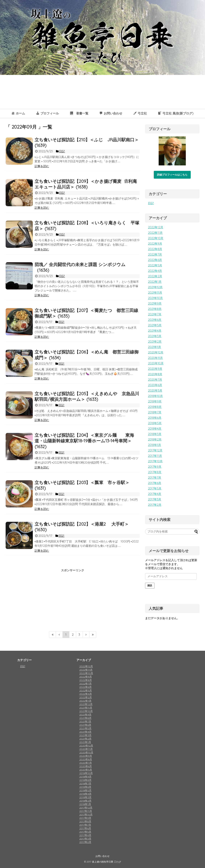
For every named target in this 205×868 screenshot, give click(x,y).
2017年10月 (155, 461)
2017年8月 (155, 472)
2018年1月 (154, 445)
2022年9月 (155, 244)
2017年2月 (155, 505)
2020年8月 (155, 374)
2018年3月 (155, 434)
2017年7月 (155, 478)
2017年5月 (155, 488)
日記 (151, 203)
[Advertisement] (36, 598)
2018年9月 (155, 401)
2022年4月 (155, 271)
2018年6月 (155, 418)
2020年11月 (155, 358)
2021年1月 (154, 347)
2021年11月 (155, 293)
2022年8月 (155, 249)
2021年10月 (155, 298)
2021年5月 (155, 325)
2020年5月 (155, 390)
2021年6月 (155, 320)
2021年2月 (155, 342)
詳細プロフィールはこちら (172, 175)
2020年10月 (156, 363)
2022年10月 (156, 238)
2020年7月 (155, 380)
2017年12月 (155, 450)
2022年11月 (155, 233)
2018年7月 (155, 412)
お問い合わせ (102, 856)
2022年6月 (155, 260)
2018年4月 (155, 429)
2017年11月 (155, 456)
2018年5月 (155, 423)
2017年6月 (155, 483)
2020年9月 (155, 369)
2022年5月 (155, 265)
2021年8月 (155, 309)
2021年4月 (155, 331)
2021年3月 (155, 336)
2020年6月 (155, 385)
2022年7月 (155, 254)
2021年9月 (155, 303)
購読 (150, 586)
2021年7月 (155, 314)
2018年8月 (155, 407)
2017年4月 (155, 494)
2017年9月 (155, 467)
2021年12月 (155, 287)
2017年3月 (155, 499)
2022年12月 (156, 227)
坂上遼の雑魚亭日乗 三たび (106, 862)
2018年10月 (155, 396)
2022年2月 (155, 276)
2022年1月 (155, 282)
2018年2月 (155, 439)
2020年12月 (156, 352)
